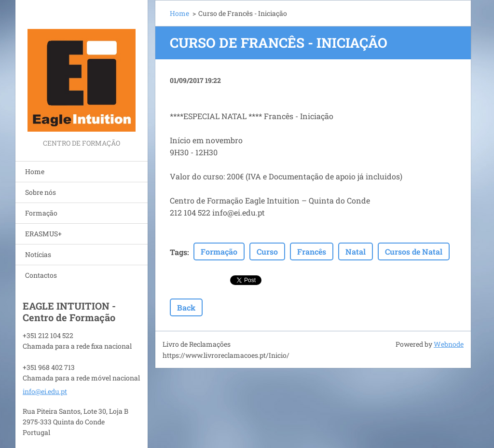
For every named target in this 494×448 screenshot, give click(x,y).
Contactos (41, 275)
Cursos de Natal (414, 251)
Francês (312, 251)
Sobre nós (41, 192)
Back (186, 307)
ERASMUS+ (43, 234)
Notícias (38, 254)
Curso (267, 251)
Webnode (449, 344)
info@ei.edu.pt (45, 391)
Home (35, 171)
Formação (41, 213)
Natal (356, 251)
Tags (178, 252)
